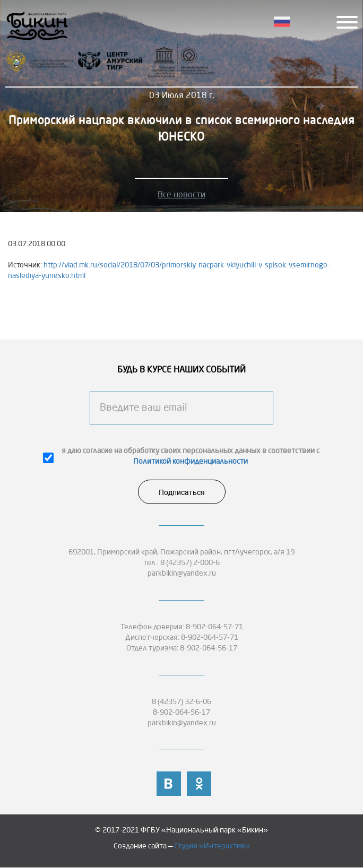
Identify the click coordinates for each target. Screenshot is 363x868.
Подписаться (182, 492)
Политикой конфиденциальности (191, 462)
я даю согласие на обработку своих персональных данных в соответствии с (191, 456)
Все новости (181, 195)
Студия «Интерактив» (212, 846)
